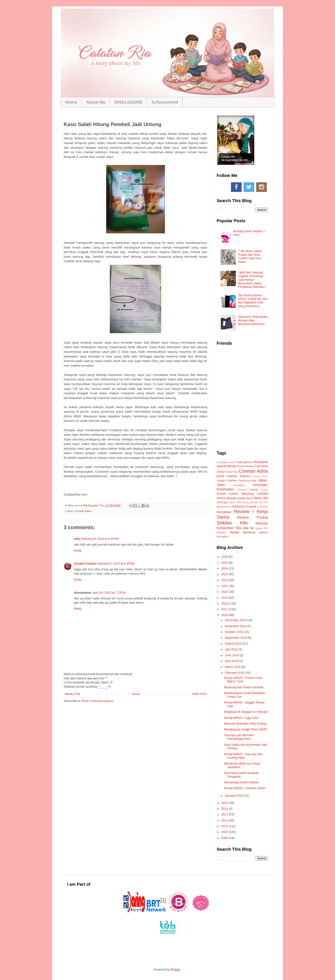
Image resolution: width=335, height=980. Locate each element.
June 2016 (232, 655)
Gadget (221, 481)
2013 (225, 814)
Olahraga (222, 502)
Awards (222, 466)
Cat (257, 466)
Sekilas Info (232, 523)
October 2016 (234, 632)
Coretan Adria (83, 511)
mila (77, 539)
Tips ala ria (245, 528)
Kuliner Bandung (242, 494)
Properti (251, 506)
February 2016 (235, 673)
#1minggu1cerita (226, 462)
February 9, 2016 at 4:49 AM (116, 564)
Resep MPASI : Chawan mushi (245, 788)
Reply (78, 550)
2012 (225, 820)
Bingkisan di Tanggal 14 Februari (246, 712)
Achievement (165, 102)
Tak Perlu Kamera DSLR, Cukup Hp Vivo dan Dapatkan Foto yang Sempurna (253, 301)
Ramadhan (224, 512)
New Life (261, 498)
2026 (225, 557)
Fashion (232, 476)
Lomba (262, 494)
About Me (96, 102)
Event (220, 476)
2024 (225, 568)
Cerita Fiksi (231, 472)
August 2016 (234, 643)
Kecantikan (239, 485)
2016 (225, 615)
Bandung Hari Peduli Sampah (244, 687)
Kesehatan (225, 489)
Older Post (199, 694)
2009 (225, 838)
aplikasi (263, 533)
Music (250, 498)
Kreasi (264, 490)
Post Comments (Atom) (98, 701)
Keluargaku (260, 485)
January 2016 (234, 796)
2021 (225, 586)
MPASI (221, 498)
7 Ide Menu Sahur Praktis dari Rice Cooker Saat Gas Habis (250, 256)
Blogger (175, 970)
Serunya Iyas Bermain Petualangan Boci (239, 737)
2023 (225, 574)
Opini (232, 502)
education (223, 537)
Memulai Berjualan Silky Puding (245, 724)
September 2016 (236, 638)
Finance (245, 476)
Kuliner (221, 494)
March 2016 (233, 667)
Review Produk (253, 517)
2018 (225, 603)
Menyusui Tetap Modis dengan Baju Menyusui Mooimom (253, 320)
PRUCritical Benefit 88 (249, 502)
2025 (225, 563)
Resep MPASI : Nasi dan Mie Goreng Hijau (243, 756)
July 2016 (232, 649)
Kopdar (254, 490)
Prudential (263, 507)
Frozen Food (260, 476)
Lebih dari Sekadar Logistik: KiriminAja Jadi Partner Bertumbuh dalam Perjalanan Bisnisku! (252, 280)
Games (232, 480)
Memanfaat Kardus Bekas (241, 782)
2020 (225, 592)
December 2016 (236, 620)
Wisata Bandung (242, 532)
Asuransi (261, 462)
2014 (225, 809)
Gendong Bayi (247, 481)
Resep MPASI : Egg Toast (241, 718)
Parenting (238, 506)
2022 (225, 580)
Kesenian (242, 490)
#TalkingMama (244, 462)
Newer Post (72, 694)
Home (71, 102)
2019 (225, 598)
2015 (225, 803)
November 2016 (236, 626)
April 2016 (232, 661)
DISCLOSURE (129, 102)
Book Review (246, 466)
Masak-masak (236, 498)
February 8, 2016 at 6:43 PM (100, 539)
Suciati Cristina (85, 564)
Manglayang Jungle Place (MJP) (246, 729)
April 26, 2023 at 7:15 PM (109, 593)
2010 (225, 832)
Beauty (232, 466)
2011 (225, 826)
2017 (225, 609)
